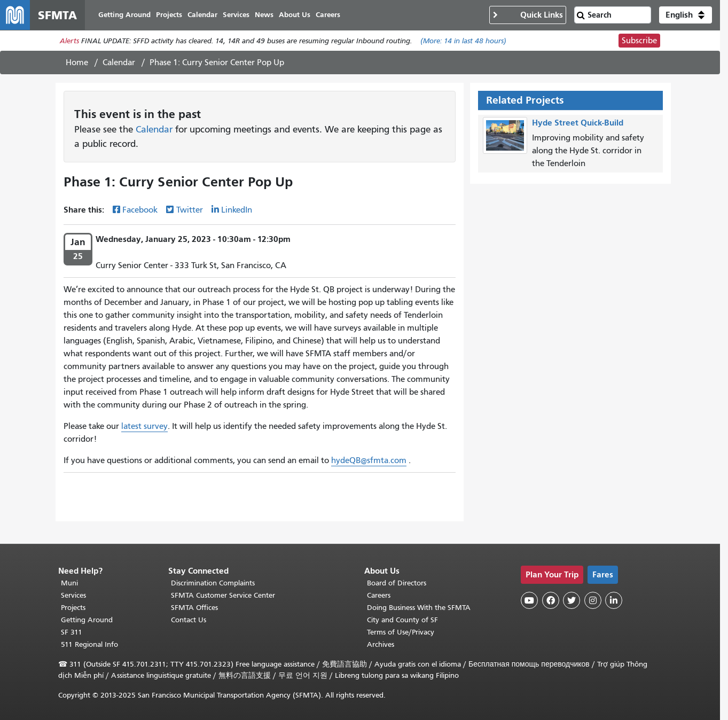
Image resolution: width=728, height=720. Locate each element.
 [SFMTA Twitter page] (572, 600)
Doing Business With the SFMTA (419, 608)
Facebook (140, 210)
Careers (379, 595)
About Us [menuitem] (295, 15)
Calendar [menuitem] (202, 15)
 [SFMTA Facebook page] (551, 600)
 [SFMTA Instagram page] (593, 600)
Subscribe (639, 41)
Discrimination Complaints (213, 583)
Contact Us (189, 620)
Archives (381, 644)
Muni (69, 583)
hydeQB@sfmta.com (369, 460)
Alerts (69, 41)
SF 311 (72, 632)
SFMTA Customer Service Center (223, 595)
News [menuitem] (264, 15)
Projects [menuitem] (169, 15)
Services (73, 595)
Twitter (190, 210)
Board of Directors (397, 583)
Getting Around (87, 620)
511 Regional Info (89, 644)
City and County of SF (402, 620)
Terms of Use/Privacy (401, 632)
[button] (686, 15)
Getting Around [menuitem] (124, 15)
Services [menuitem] (236, 15)
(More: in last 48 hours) (463, 41)
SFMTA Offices (194, 608)
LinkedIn (237, 210)
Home (77, 62)
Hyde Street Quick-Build (578, 123)
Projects (73, 608)
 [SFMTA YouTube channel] (529, 600)
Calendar (119, 62)
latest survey (144, 426)
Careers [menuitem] (328, 15)
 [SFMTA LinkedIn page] (614, 600)
